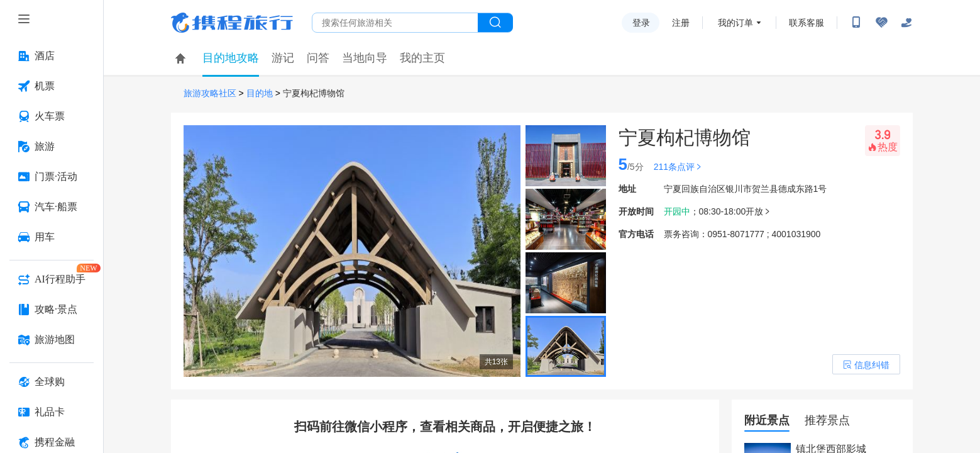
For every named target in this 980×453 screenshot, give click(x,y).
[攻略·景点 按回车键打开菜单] (52, 310)
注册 (681, 23)
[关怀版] (906, 23)
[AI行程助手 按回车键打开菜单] (52, 279)
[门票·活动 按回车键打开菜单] (52, 177)
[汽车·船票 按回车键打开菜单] (52, 207)
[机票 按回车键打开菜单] (52, 86)
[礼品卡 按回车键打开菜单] (52, 412)
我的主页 (422, 58)
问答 (318, 58)
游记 (283, 58)
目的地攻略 (231, 58)
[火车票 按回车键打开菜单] (52, 116)
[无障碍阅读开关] (881, 23)
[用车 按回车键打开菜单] (52, 237)
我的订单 (735, 23)
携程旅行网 (232, 23)
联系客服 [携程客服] (807, 23)
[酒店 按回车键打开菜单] (52, 56)
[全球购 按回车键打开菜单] (52, 382)
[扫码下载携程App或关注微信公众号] (856, 23)
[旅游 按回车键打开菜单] (52, 147)
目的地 (260, 93)
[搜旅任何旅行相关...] (395, 23)
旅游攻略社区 (210, 93)
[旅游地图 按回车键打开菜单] (52, 340)
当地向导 (365, 58)
